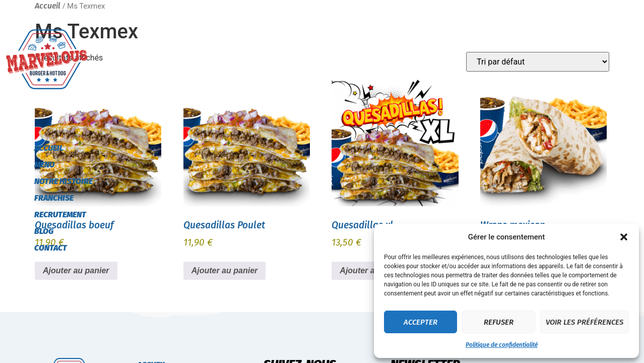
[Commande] (538, 62)
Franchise (54, 198)
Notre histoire (63, 181)
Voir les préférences (585, 322)
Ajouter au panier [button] (225, 270)
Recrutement (60, 215)
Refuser (499, 322)
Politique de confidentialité (502, 345)
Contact (51, 248)
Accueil (49, 148)
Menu (44, 165)
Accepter (421, 322)
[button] (624, 237)
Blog (44, 231)
